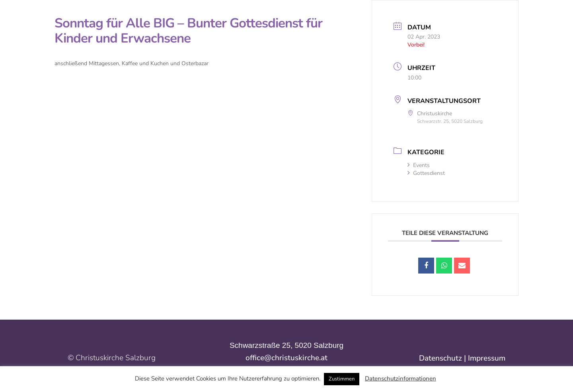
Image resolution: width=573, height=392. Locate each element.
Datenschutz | (443, 358)
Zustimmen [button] (342, 379)
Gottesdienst (426, 173)
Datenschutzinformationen (401, 378)
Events (419, 165)
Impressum (487, 358)
